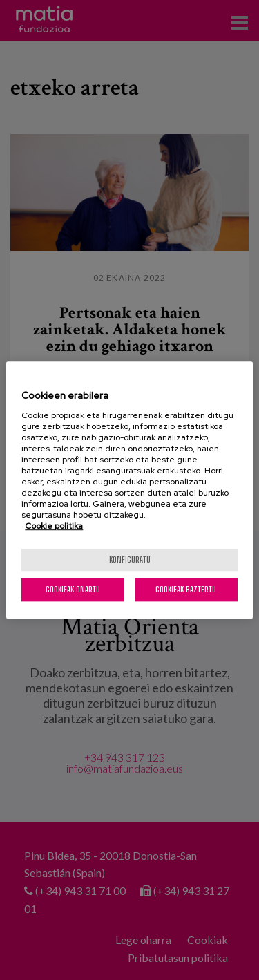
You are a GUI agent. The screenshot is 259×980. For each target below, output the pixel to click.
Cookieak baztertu (186, 589)
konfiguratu (130, 559)
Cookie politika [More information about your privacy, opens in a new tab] (54, 526)
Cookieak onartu (73, 589)
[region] (129, 490)
